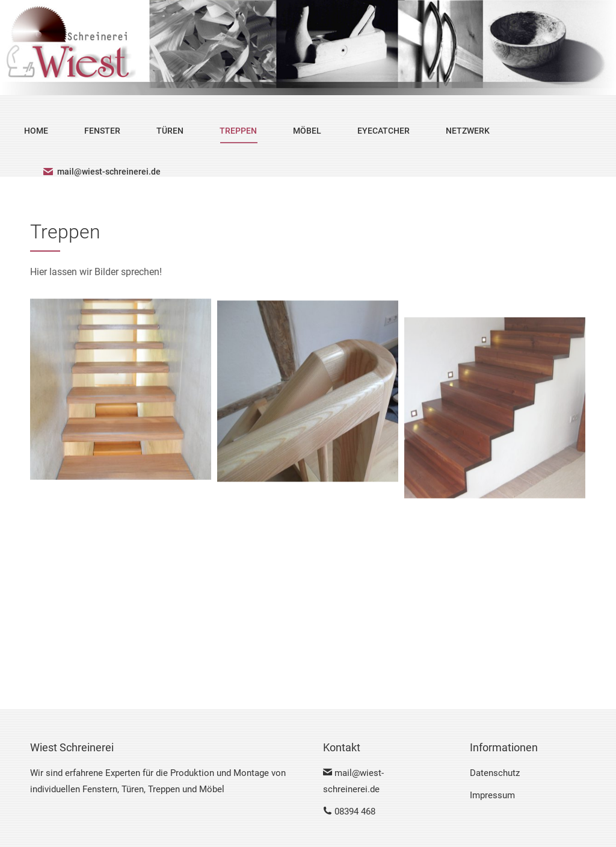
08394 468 (349, 811)
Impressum (492, 795)
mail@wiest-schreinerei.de (101, 172)
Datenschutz (495, 773)
